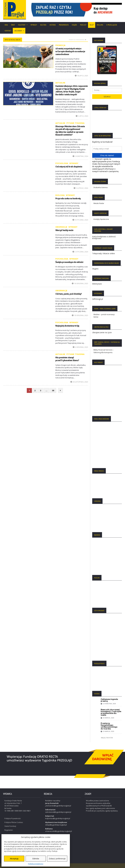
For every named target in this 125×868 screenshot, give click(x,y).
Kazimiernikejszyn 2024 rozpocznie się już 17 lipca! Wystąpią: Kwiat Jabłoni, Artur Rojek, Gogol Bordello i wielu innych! (72, 90)
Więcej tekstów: (107, 738)
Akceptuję (14, 859)
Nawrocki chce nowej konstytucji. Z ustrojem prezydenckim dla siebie (111, 712)
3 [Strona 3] (41, 390)
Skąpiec (95, 269)
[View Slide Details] (76, 10)
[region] (76, 10)
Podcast (83, 25)
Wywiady (34, 25)
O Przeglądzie (112, 25)
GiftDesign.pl (98, 299)
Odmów (36, 859)
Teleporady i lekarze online (104, 253)
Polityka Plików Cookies (14, 822)
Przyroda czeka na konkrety (68, 198)
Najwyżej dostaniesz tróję (67, 326)
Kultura (43, 25)
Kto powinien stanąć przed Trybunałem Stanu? (67, 359)
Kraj (6, 25)
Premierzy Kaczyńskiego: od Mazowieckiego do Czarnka (109, 726)
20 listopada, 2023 (79, 382)
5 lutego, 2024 (81, 188)
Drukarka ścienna (101, 187)
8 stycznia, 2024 (80, 220)
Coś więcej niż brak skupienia (69, 167)
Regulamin (9, 830)
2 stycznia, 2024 (80, 252)
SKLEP (92, 25)
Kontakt (8, 31)
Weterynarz (97, 284)
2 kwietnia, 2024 (80, 156)
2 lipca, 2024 (82, 116)
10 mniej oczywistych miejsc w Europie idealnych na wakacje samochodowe (70, 51)
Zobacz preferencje (57, 859)
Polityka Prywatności (13, 818)
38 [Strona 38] (53, 390)
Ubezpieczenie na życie (102, 332)
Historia (53, 25)
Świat (13, 25)
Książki (74, 25)
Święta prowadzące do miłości (69, 262)
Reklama (100, 25)
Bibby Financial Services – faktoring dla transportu (104, 351)
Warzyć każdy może (64, 230)
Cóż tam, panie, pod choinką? (69, 294)
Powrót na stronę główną (77, 40)
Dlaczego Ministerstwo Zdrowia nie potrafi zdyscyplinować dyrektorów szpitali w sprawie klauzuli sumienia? (70, 131)
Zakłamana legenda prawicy (109, 700)
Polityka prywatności (36, 864)
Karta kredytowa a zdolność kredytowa (104, 237)
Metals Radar (99, 203)
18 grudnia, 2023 (80, 283)
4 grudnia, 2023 (80, 347)
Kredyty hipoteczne (101, 219)
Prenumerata (64, 25)
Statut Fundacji (10, 826)
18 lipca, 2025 (81, 76)
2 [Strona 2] (35, 390)
